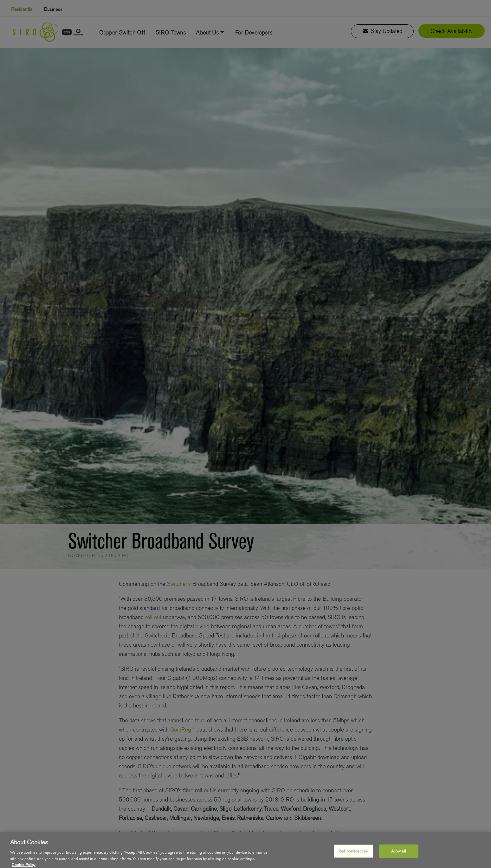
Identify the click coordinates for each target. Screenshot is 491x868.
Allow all (399, 859)
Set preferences (353, 859)
